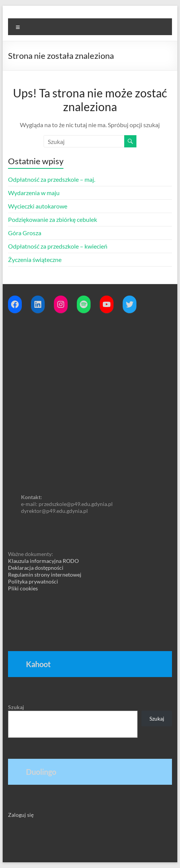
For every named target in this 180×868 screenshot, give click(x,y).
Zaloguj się (21, 815)
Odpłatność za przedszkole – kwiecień (58, 246)
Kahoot (38, 664)
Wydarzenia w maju (34, 193)
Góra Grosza (25, 233)
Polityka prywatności (33, 581)
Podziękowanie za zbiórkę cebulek (53, 219)
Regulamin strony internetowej (45, 575)
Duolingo (41, 772)
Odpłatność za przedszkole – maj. (52, 179)
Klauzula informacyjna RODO (43, 561)
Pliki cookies (23, 588)
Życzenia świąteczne (35, 259)
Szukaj (16, 707)
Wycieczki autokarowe (38, 206)
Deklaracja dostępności (36, 568)
